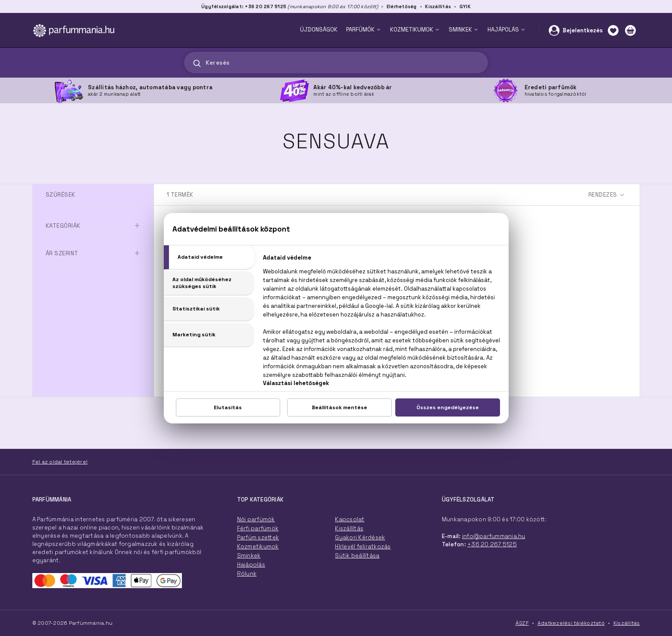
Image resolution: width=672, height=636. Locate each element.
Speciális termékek (76, 260)
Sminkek (249, 556)
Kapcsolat (350, 519)
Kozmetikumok (258, 547)
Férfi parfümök (258, 528)
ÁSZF (522, 623)
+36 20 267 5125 (492, 544)
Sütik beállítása (357, 556)
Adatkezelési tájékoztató (571, 623)
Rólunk (247, 574)
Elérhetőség (402, 6)
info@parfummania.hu (494, 536)
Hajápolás (251, 565)
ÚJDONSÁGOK (319, 30)
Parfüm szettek (258, 537)
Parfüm (56, 245)
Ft (82, 323)
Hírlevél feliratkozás (363, 547)
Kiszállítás (438, 6)
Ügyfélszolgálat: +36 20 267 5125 (244, 6)
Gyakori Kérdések (360, 537)
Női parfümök (256, 519)
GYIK (465, 6)
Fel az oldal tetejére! (60, 462)
